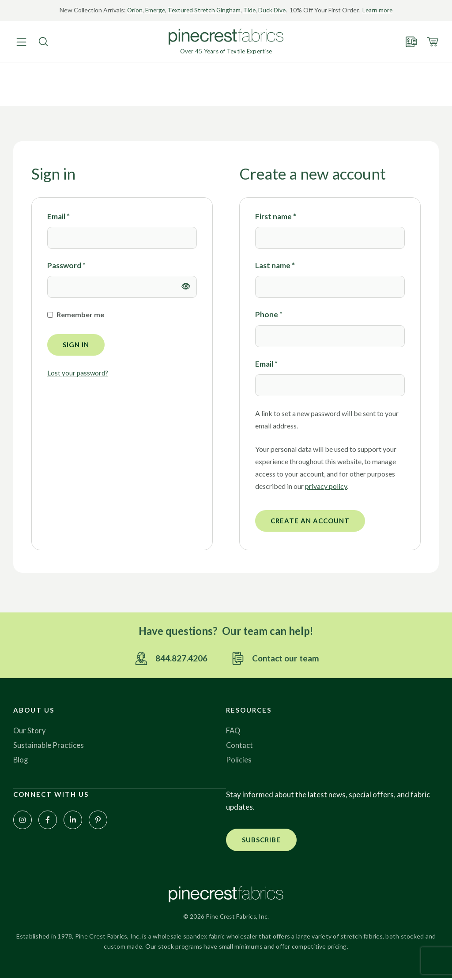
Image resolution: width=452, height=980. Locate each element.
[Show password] (186, 287)
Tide (250, 10)
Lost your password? (78, 373)
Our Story (30, 731)
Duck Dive (273, 10)
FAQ (234, 731)
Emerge (154, 10)
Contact (240, 746)
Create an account (310, 521)
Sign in (76, 345)
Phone (269, 314)
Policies (239, 760)
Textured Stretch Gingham (204, 10)
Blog (21, 760)
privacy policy (326, 486)
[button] (261, 841)
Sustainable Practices (49, 746)
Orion (132, 10)
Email (58, 216)
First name (276, 216)
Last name (275, 265)
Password (66, 265)
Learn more (380, 10)
